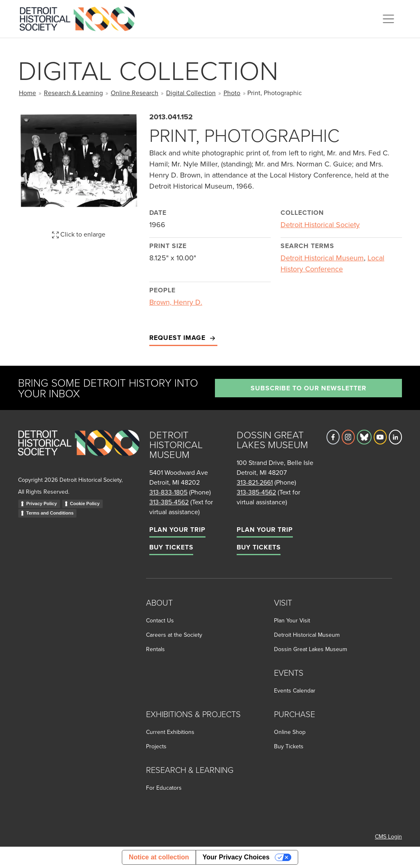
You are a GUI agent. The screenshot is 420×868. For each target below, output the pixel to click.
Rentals (155, 649)
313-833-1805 (168, 492)
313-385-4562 (169, 502)
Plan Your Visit (292, 620)
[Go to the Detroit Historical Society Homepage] (81, 18)
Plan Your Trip (177, 530)
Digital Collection (191, 93)
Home (27, 93)
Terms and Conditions (50, 513)
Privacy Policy (42, 503)
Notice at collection (159, 857)
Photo (232, 93)
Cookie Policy (85, 503)
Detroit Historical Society (320, 224)
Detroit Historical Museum (322, 258)
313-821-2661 (255, 482)
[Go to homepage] (79, 452)
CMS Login (388, 836)
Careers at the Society (174, 635)
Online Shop (290, 732)
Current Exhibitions (170, 732)
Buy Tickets (171, 547)
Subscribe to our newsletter (308, 388)
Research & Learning (73, 93)
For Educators (164, 788)
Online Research (135, 93)
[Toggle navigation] (388, 19)
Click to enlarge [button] (79, 234)
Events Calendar (295, 690)
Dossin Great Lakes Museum (310, 649)
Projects (156, 746)
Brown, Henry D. (176, 302)
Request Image (183, 338)
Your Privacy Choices (236, 857)
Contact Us (160, 620)
